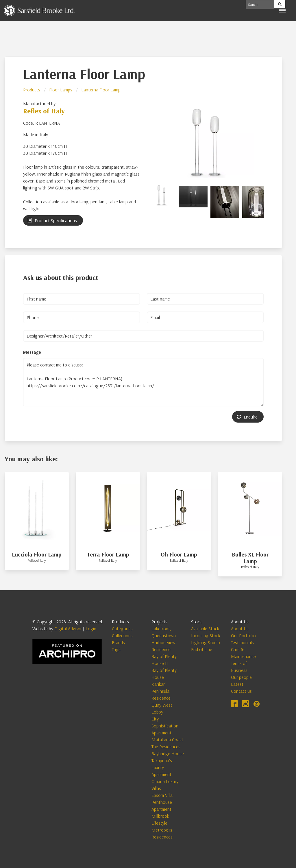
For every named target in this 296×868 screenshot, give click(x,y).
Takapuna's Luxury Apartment (162, 767)
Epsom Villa (162, 795)
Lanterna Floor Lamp (101, 90)
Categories (122, 629)
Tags (116, 649)
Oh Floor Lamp (179, 554)
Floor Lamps (61, 90)
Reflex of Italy (44, 111)
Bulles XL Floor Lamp (250, 558)
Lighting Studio (206, 642)
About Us (240, 629)
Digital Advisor (68, 629)
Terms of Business (239, 667)
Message (32, 352)
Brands (118, 642)
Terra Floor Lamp (108, 554)
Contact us (241, 691)
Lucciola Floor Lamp (37, 554)
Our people (241, 677)
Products (32, 90)
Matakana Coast (167, 740)
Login (91, 629)
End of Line (202, 649)
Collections (122, 635)
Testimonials (242, 642)
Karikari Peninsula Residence (161, 691)
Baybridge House (168, 753)
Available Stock (205, 629)
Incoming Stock (206, 635)
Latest (237, 684)
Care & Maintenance (243, 653)
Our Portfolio (243, 635)
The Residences (166, 747)
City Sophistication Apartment (165, 726)
